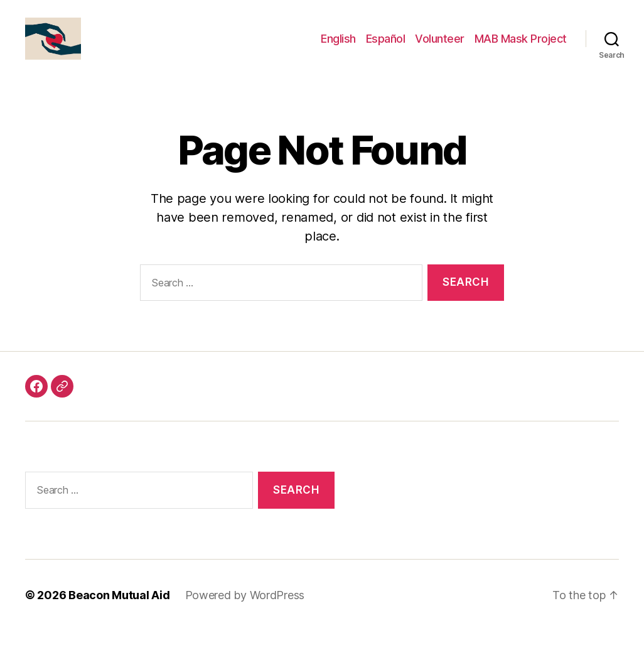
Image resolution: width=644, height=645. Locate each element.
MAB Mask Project (521, 46)
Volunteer (440, 46)
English (338, 46)
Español (386, 46)
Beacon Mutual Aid (119, 610)
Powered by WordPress (245, 610)
